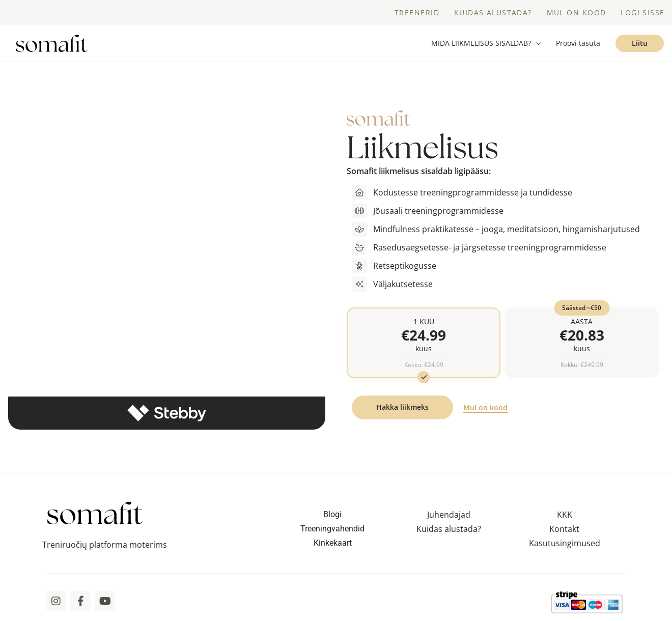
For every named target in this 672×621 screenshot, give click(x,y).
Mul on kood (485, 410)
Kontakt (564, 531)
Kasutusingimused (565, 545)
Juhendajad (449, 517)
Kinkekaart (333, 545)
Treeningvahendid (332, 531)
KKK (565, 517)
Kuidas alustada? (449, 531)
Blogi (332, 516)
